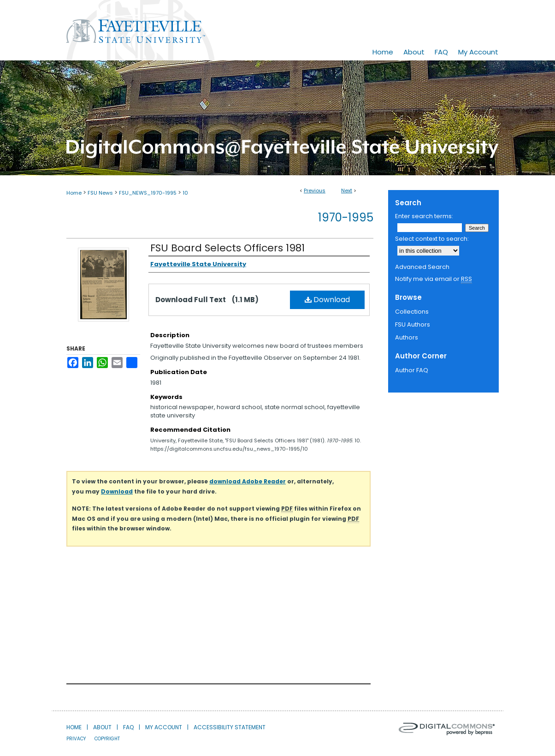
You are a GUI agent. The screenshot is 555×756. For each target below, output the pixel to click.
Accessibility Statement (230, 727)
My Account (164, 727)
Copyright (107, 739)
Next (347, 190)
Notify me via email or (434, 279)
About (102, 727)
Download (327, 300)
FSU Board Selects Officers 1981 (227, 248)
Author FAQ (412, 370)
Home (74, 193)
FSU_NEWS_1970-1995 (148, 193)
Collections (412, 312)
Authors (407, 337)
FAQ (128, 727)
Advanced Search (422, 267)
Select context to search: (432, 239)
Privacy (76, 739)
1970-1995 (346, 217)
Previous (315, 190)
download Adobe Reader (248, 481)
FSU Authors (413, 324)
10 (185, 193)
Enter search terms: (424, 216)
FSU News (100, 193)
